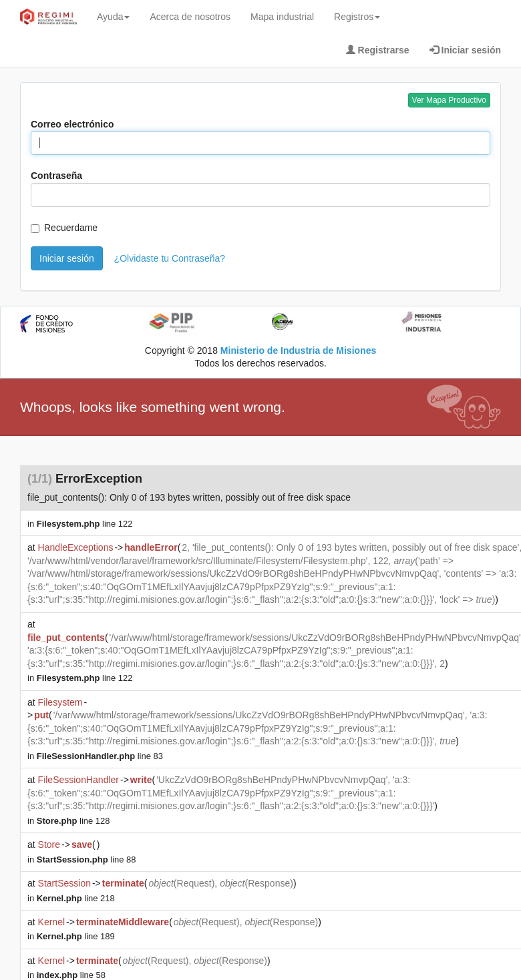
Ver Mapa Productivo (449, 100)
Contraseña (56, 176)
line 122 (85, 524)
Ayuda (113, 17)
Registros (357, 17)
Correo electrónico (72, 124)
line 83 (100, 756)
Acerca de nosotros (190, 17)
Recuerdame (64, 228)
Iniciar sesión (67, 258)
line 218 (76, 898)
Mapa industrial (282, 17)
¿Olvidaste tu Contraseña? (170, 258)
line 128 (73, 821)
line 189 (76, 936)
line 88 (86, 860)
